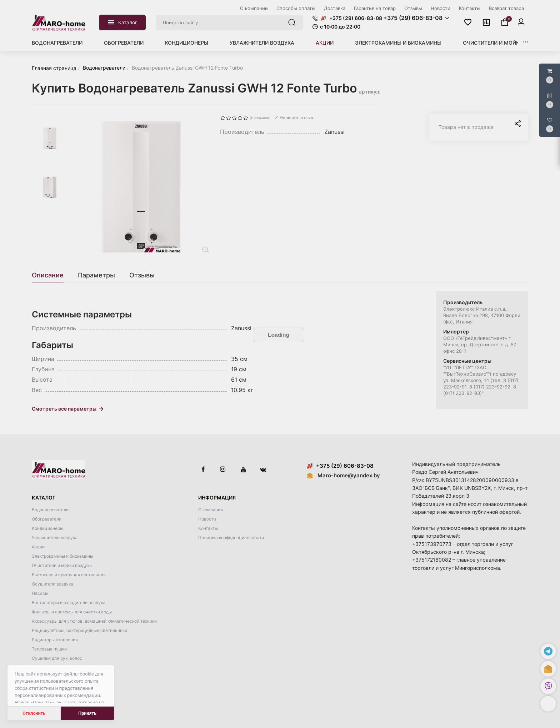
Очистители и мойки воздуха (506, 43)
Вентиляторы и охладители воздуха (69, 603)
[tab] (51, 275)
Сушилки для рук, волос (57, 658)
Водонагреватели (57, 43)
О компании (211, 510)
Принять (87, 713)
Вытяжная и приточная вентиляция (69, 575)
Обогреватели (124, 43)
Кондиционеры (187, 43)
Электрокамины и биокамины (398, 43)
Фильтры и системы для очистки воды (72, 612)
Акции (325, 43)
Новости (207, 519)
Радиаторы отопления (55, 640)
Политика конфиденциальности (231, 538)
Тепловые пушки (49, 649)
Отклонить (34, 713)
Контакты (208, 528)
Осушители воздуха (52, 584)
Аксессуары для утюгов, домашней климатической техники (94, 621)
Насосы (40, 593)
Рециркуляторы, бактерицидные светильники (79, 630)
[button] (548, 704)
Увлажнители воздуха (262, 43)
